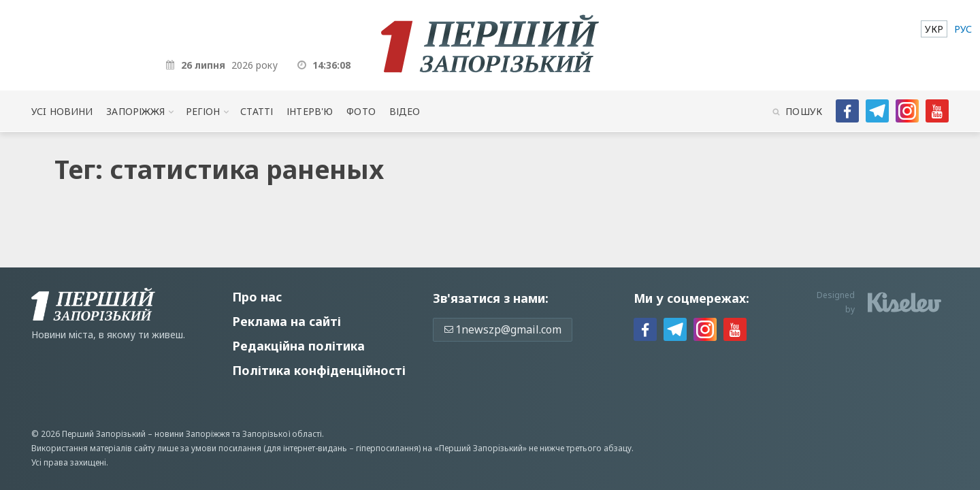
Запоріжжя (135, 111)
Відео (405, 111)
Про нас (257, 297)
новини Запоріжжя (192, 434)
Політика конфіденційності (319, 370)
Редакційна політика (298, 346)
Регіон (203, 111)
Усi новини (62, 111)
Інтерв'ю (310, 111)
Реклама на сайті (287, 321)
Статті (257, 111)
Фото (361, 111)
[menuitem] (934, 29)
